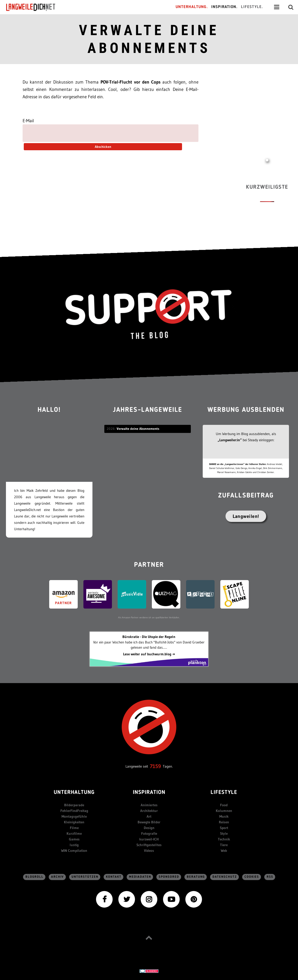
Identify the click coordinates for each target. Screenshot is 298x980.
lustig (74, 845)
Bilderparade (74, 805)
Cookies (252, 877)
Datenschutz (225, 877)
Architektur (149, 811)
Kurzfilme (74, 833)
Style (224, 833)
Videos (149, 851)
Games (74, 839)
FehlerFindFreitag (74, 811)
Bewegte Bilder (149, 822)
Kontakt (114, 877)
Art (149, 816)
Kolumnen (224, 811)
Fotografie (149, 833)
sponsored (169, 877)
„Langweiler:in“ (230, 440)
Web (224, 851)
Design (149, 828)
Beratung (196, 877)
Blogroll (34, 877)
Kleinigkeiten (74, 822)
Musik (224, 816)
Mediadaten (140, 877)
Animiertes (149, 805)
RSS (270, 877)
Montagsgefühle (74, 816)
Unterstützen (85, 877)
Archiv (58, 877)
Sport (224, 828)
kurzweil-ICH (149, 839)
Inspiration (149, 793)
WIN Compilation (74, 851)
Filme (74, 828)
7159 (155, 766)
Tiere (224, 845)
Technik (224, 839)
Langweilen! (246, 516)
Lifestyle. (252, 7)
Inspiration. (224, 7)
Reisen (224, 822)
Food (224, 805)
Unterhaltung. (192, 7)
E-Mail (28, 121)
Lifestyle (224, 793)
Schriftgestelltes (149, 845)
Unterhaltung (74, 793)
